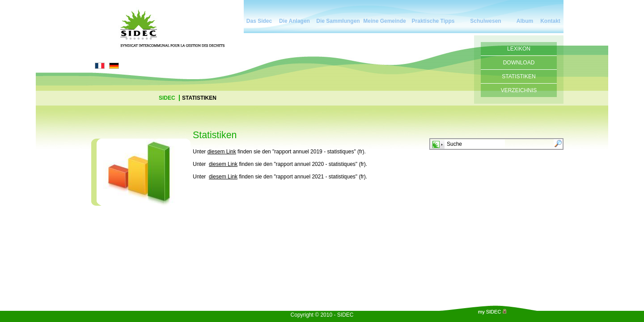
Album (525, 21)
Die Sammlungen (338, 21)
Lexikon (519, 49)
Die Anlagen (294, 21)
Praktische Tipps (433, 21)
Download (519, 63)
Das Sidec (259, 21)
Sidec (168, 98)
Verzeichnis (519, 90)
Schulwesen (485, 21)
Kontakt (550, 21)
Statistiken (519, 76)
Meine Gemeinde (384, 21)
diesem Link (222, 152)
